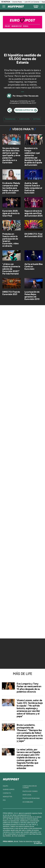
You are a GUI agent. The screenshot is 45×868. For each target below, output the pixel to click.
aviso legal (27, 795)
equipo (5, 786)
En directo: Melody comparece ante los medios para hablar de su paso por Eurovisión (11, 188)
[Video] (18, 41)
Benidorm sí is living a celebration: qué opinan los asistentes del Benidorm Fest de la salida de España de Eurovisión (33, 157)
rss (4, 800)
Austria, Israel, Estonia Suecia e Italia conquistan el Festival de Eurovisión (33, 188)
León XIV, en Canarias (32, 2)
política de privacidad (31, 798)
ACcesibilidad (28, 802)
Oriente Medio (17, 2)
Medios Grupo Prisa (23, 861)
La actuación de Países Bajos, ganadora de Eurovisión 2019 (32, 295)
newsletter (7, 797)
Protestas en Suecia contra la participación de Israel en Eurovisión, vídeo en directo (10, 240)
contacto (7, 793)
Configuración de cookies (30, 787)
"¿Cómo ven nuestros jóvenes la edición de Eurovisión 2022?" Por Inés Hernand (11, 269)
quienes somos (9, 789)
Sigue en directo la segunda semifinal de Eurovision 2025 (33, 213)
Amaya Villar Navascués (27, 96)
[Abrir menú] (4, 7)
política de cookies (30, 791)
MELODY (8, 26)
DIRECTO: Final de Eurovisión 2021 (11, 293)
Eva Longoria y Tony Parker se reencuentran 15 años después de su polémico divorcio (29, 688)
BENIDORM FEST (17, 26)
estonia (37, 119)
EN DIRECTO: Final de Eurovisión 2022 (33, 235)
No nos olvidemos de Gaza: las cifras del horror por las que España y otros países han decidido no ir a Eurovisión (11, 155)
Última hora (36, 7)
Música (26, 26)
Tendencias (10, 119)
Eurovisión (24, 119)
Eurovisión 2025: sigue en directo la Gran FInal (11, 213)
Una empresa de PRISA (23, 855)
